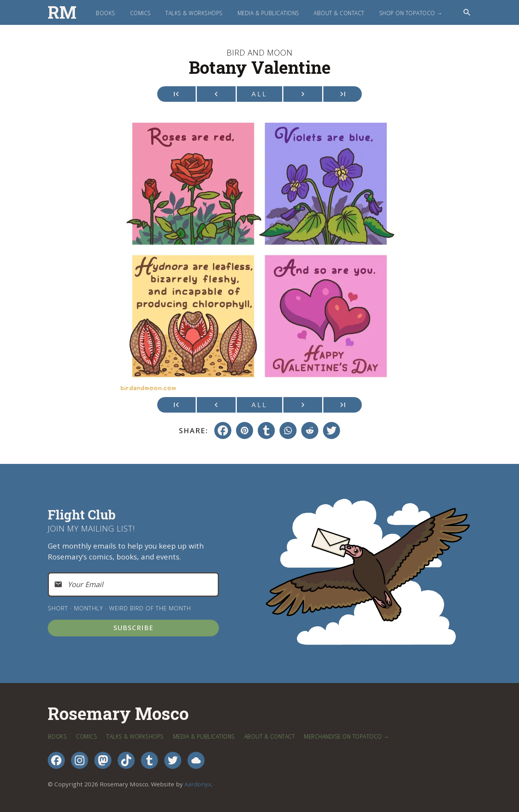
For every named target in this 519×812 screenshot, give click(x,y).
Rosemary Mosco (118, 714)
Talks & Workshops (194, 13)
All (259, 94)
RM (62, 12)
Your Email (85, 584)
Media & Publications (268, 13)
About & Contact (339, 13)
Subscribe (133, 628)
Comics (141, 13)
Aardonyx (198, 784)
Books (106, 13)
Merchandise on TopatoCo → (346, 736)
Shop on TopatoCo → (411, 13)
